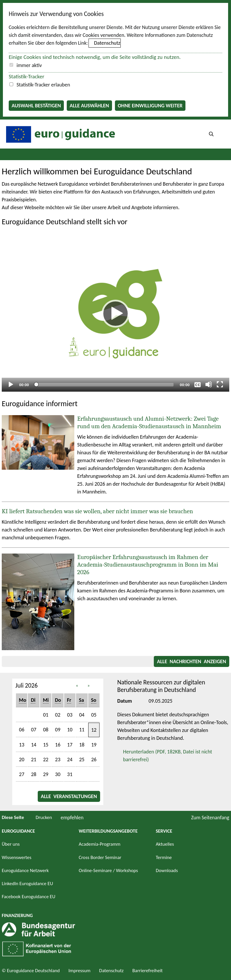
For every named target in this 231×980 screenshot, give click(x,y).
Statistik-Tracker (27, 76)
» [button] (89, 685)
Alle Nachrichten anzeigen (192, 661)
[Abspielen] (115, 314)
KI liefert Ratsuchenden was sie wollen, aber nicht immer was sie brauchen (97, 511)
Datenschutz (107, 43)
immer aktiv (29, 65)
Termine (164, 857)
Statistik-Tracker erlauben (43, 85)
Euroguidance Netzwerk (25, 870)
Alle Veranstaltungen (69, 796)
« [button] (77, 685)
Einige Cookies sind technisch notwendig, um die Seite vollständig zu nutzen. (95, 57)
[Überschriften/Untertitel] (198, 384)
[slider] (104, 385)
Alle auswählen (89, 106)
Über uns (11, 844)
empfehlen (72, 818)
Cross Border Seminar (100, 857)
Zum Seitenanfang (210, 818)
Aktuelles (165, 844)
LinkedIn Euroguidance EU (27, 884)
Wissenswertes (17, 857)
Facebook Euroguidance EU (29, 897)
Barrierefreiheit (148, 971)
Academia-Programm (100, 844)
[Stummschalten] (209, 384)
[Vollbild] (220, 384)
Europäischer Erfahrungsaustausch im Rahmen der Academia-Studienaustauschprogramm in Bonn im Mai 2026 (148, 565)
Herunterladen (165, 755)
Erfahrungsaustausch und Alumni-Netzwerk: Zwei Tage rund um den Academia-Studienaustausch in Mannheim (149, 422)
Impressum (80, 971)
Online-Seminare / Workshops (108, 870)
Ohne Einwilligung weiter (150, 106)
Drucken (44, 817)
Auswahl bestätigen (36, 106)
